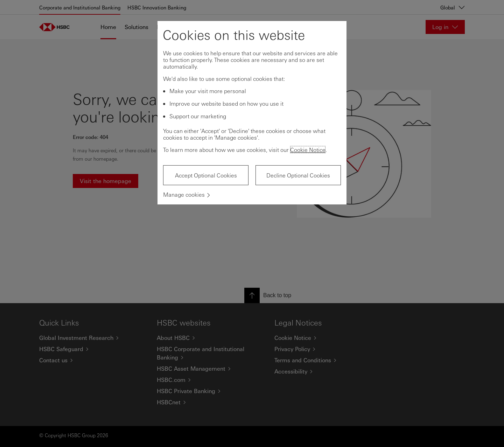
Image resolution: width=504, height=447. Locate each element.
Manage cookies (184, 194)
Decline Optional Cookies (298, 175)
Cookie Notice (308, 150)
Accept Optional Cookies (206, 175)
